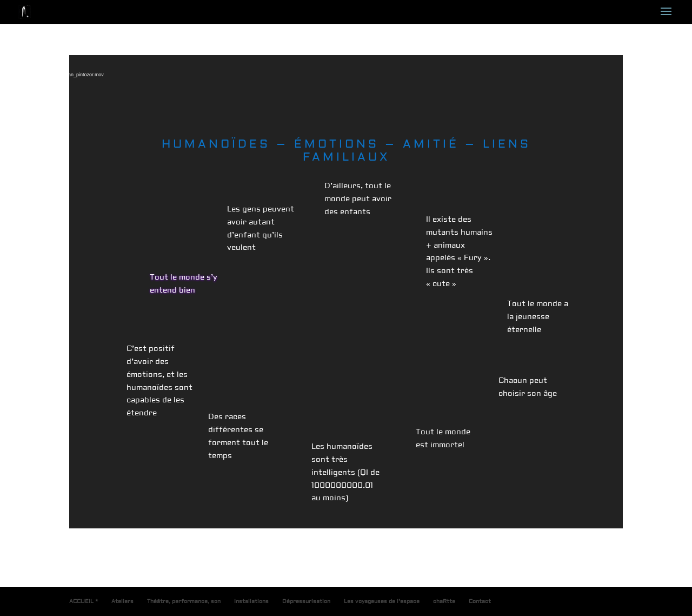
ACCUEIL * (84, 601)
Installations (251, 601)
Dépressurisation (306, 601)
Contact (480, 601)
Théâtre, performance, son (184, 601)
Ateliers (122, 601)
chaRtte (444, 601)
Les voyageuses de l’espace (382, 601)
